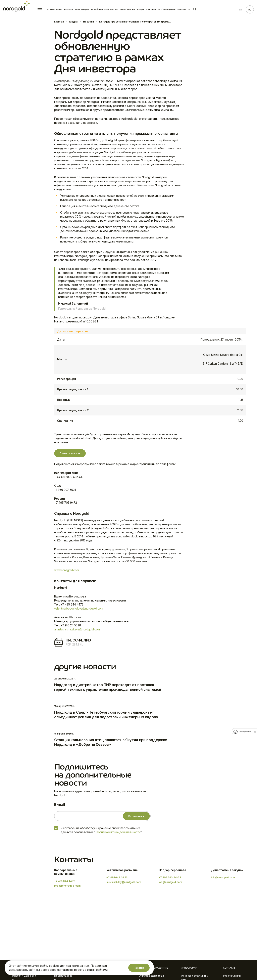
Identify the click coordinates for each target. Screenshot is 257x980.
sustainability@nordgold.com (124, 882)
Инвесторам (127, 9)
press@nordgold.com (67, 886)
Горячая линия (232, 976)
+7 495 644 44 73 (65, 881)
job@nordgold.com (170, 882)
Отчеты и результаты (195, 976)
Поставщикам (167, 9)
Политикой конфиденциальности (118, 832)
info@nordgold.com (223, 877)
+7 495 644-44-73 (170, 877)
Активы (69, 9)
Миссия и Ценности (24, 976)
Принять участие (70, 453)
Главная (59, 22)
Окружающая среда (151, 976)
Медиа (141, 9)
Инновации (82, 9)
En (240, 10)
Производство (63, 976)
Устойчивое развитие (104, 9)
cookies (54, 966)
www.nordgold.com (67, 570)
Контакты (184, 9)
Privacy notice (245, 732)
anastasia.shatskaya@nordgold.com (77, 629)
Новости (88, 22)
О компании (55, 9)
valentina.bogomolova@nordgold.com (79, 608)
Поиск (195, 9)
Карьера (151, 9)
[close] (255, 731)
